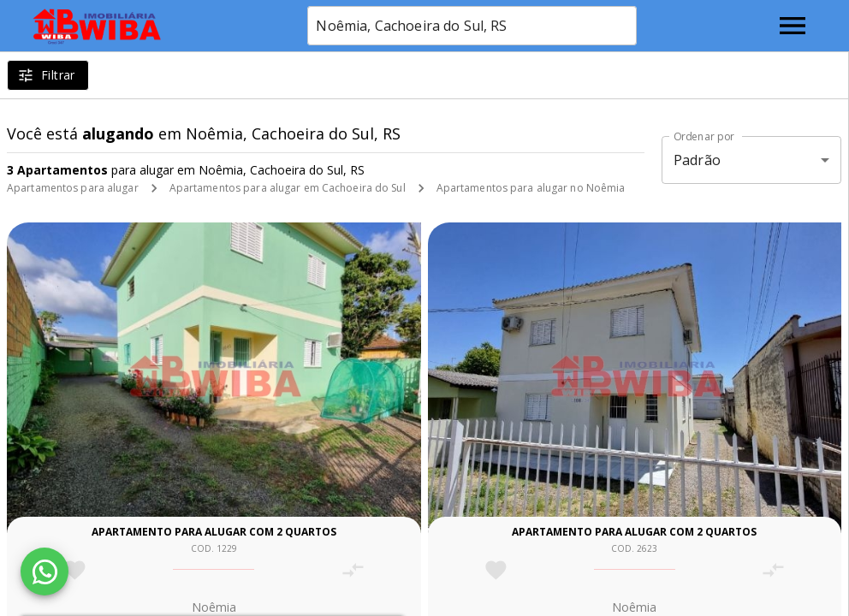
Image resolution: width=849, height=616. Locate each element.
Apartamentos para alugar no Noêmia (531, 188)
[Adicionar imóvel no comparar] (353, 570)
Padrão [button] (697, 160)
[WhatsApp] (45, 572)
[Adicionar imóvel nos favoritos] (75, 570)
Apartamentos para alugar (73, 188)
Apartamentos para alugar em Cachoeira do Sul (288, 188)
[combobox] (472, 26)
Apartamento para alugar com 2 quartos (214, 532)
